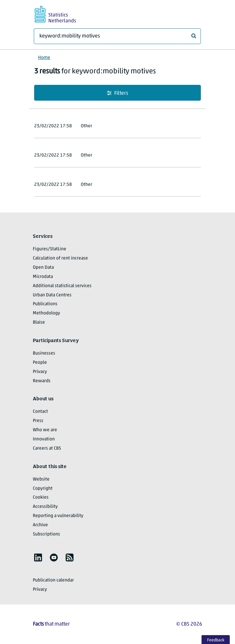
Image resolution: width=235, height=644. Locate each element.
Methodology (46, 313)
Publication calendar (53, 580)
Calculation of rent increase (60, 258)
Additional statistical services (62, 286)
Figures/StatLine (50, 249)
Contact (40, 412)
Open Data (43, 268)
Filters (117, 93)
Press (38, 421)
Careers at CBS (47, 448)
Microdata (43, 277)
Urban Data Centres (52, 295)
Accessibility (45, 507)
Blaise (39, 322)
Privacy (40, 372)
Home (44, 58)
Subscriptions (46, 534)
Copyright (43, 489)
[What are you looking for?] (117, 36)
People (40, 363)
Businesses (44, 353)
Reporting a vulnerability (58, 516)
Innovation (44, 439)
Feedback (216, 640)
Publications (45, 304)
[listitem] (38, 557)
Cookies (41, 497)
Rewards (42, 381)
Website (41, 479)
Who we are (45, 430)
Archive (40, 525)
